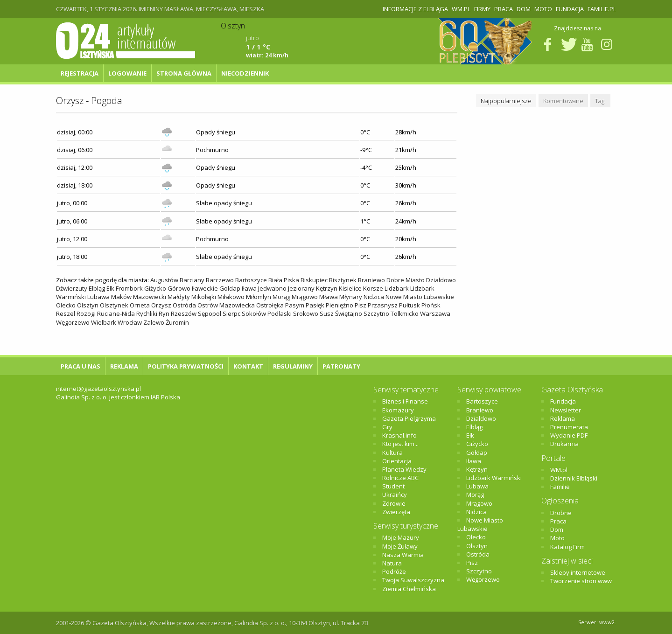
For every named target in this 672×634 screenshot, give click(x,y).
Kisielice (350, 288)
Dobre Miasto (406, 280)
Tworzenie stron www (581, 581)
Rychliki (147, 314)
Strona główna (184, 73)
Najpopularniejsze (506, 101)
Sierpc (231, 314)
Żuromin (177, 322)
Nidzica (374, 297)
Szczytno (376, 314)
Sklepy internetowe (578, 572)
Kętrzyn (327, 288)
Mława (329, 297)
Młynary (351, 297)
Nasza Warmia (403, 555)
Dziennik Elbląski (574, 478)
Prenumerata (569, 427)
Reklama (124, 366)
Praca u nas (80, 366)
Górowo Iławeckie (193, 288)
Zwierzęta (396, 512)
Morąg (281, 297)
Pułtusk (409, 305)
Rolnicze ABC (400, 478)
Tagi (600, 101)
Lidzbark (397, 288)
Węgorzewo (73, 322)
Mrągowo (305, 297)
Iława (249, 288)
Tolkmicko (405, 314)
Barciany (192, 280)
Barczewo (220, 280)
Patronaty (341, 366)
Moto (543, 9)
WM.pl (461, 9)
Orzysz (161, 305)
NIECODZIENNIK (245, 73)
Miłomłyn (259, 297)
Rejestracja (80, 73)
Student (393, 486)
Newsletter (566, 410)
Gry (387, 427)
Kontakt (248, 366)
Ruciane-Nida (116, 314)
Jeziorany (301, 288)
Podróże (394, 571)
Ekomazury (398, 410)
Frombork (129, 288)
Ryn (164, 314)
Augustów (164, 280)
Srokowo (306, 314)
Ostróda (184, 305)
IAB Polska (165, 397)
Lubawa (98, 297)
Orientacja (397, 461)
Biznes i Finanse (405, 401)
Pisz (360, 305)
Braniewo (371, 280)
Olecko (66, 305)
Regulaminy (293, 366)
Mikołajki (204, 297)
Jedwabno (272, 288)
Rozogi (86, 314)
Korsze (373, 288)
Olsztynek (114, 305)
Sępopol (210, 314)
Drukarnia (564, 444)
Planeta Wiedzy (404, 469)
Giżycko (155, 288)
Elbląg (97, 288)
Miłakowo (231, 297)
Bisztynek (343, 280)
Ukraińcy (395, 495)
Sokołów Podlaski (267, 314)
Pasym (295, 305)
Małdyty (179, 297)
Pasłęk (315, 305)
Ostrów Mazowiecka (226, 305)
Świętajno (349, 314)
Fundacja (570, 9)
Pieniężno (339, 305)
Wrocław (130, 322)
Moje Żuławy (400, 546)
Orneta (140, 305)
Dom (524, 9)
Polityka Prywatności (186, 366)
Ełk (110, 288)
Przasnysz (383, 305)
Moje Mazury (401, 537)
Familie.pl (602, 9)
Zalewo (154, 322)
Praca (504, 9)
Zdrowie (394, 503)
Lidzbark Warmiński (494, 478)
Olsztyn (88, 305)
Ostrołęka (270, 305)
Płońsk (431, 305)
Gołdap (230, 288)
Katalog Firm (567, 547)
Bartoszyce (251, 280)
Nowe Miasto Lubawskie (420, 297)
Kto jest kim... (400, 444)
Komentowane (563, 101)
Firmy (482, 9)
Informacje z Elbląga (415, 9)
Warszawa (435, 314)
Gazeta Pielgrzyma (409, 418)
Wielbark (104, 322)
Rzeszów (184, 314)
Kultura (392, 453)
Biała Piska (284, 280)
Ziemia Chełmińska (409, 589)
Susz (327, 314)
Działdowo (441, 280)
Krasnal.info (399, 435)
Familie (560, 487)
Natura (392, 563)
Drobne (561, 513)
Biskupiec (314, 280)
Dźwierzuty (72, 288)
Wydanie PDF (569, 435)
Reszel (66, 314)
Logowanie (127, 73)
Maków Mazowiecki (139, 297)
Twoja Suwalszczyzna (413, 580)
